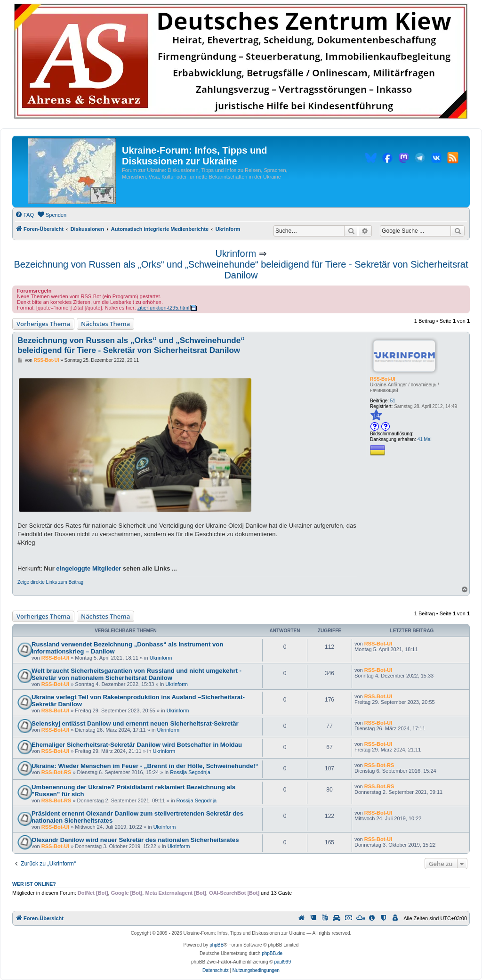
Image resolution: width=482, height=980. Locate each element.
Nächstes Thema (105, 324)
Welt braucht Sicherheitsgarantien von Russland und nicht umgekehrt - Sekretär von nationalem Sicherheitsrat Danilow (137, 674)
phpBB (217, 945)
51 (393, 401)
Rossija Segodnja (190, 772)
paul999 (282, 962)
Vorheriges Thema (43, 324)
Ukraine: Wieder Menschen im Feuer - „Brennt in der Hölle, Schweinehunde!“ (145, 766)
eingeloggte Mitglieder (88, 568)
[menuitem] (24, 215)
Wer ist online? (34, 884)
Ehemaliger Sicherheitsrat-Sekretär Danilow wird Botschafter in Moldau (137, 745)
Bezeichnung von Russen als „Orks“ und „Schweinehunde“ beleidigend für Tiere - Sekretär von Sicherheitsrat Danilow (241, 270)
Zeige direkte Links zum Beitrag (50, 582)
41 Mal (425, 439)
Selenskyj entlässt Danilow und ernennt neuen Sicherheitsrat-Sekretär (135, 723)
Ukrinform (236, 253)
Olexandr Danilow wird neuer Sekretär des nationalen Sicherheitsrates (135, 840)
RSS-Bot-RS (56, 772)
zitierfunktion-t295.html (164, 308)
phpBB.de (272, 953)
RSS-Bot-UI (383, 379)
